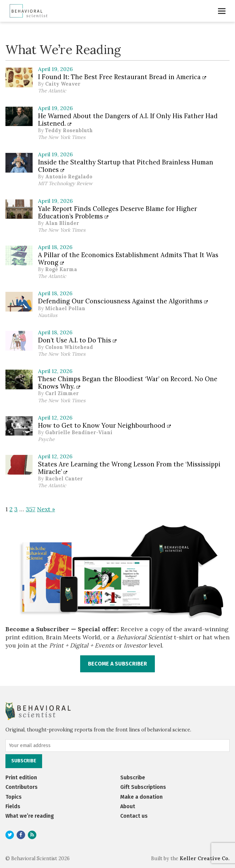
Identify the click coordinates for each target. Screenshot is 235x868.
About (128, 806)
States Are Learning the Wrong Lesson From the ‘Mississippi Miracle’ (129, 468)
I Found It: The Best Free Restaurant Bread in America (122, 77)
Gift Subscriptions (143, 787)
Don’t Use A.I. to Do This (77, 340)
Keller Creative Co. (205, 858)
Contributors (22, 787)
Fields (13, 806)
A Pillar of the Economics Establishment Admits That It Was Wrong (128, 259)
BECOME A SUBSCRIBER (117, 664)
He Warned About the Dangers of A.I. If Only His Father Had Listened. (128, 120)
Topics (14, 797)
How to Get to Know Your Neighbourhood (104, 425)
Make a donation (141, 797)
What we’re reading (30, 816)
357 (31, 509)
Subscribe (133, 777)
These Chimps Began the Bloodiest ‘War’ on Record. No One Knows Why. (128, 383)
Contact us (134, 816)
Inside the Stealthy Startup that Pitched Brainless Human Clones (126, 166)
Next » (46, 509)
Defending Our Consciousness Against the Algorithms (123, 301)
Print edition (21, 777)
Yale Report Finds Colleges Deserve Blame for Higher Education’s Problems (117, 212)
